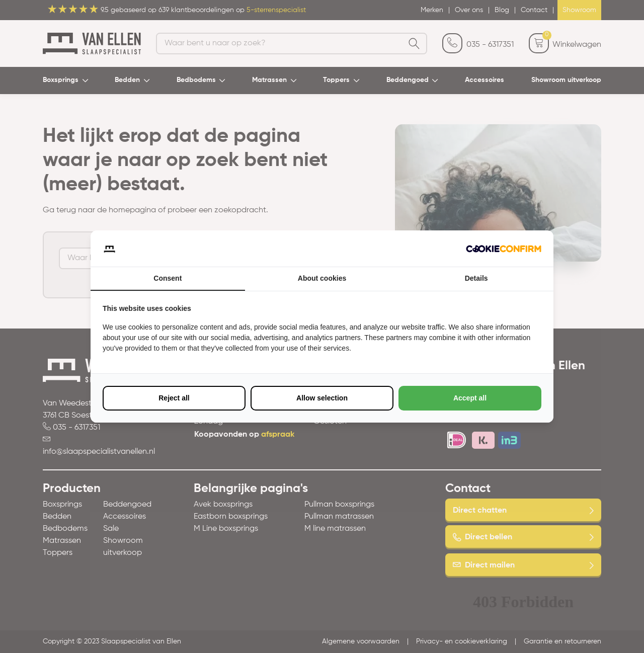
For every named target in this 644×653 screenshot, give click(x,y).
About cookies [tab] (322, 278)
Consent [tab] (168, 278)
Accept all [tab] (470, 398)
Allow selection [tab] (322, 398)
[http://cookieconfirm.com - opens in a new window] (504, 249)
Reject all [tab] (174, 398)
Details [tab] (476, 278)
